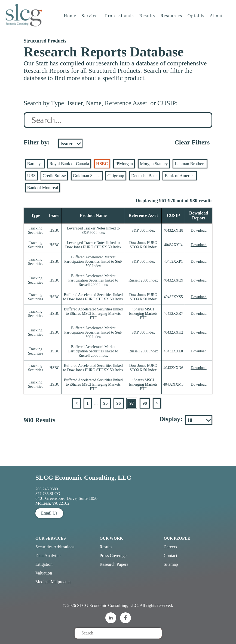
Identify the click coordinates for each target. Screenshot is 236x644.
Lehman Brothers (190, 164)
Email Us (49, 513)
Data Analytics (48, 556)
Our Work (111, 538)
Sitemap (171, 564)
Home (71, 20)
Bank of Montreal (43, 188)
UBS (31, 176)
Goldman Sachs (87, 176)
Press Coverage (113, 556)
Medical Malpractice (53, 582)
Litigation (44, 564)
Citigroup (116, 176)
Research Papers (114, 564)
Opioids (197, 20)
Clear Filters (192, 142)
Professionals (120, 20)
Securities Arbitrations (55, 547)
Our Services (51, 538)
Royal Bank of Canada (69, 164)
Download (198, 230)
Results (148, 20)
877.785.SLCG (48, 494)
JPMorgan (124, 164)
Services (91, 20)
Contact (170, 556)
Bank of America (180, 176)
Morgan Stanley (154, 164)
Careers (170, 547)
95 (106, 403)
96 (119, 403)
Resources (172, 20)
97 (132, 403)
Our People (177, 538)
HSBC (102, 164)
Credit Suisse (54, 176)
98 (145, 403)
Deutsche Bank (144, 176)
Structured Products (45, 41)
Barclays (35, 164)
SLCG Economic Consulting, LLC (83, 477)
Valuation (44, 573)
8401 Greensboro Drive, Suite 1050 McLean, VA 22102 (66, 501)
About (217, 20)
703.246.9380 (47, 489)
